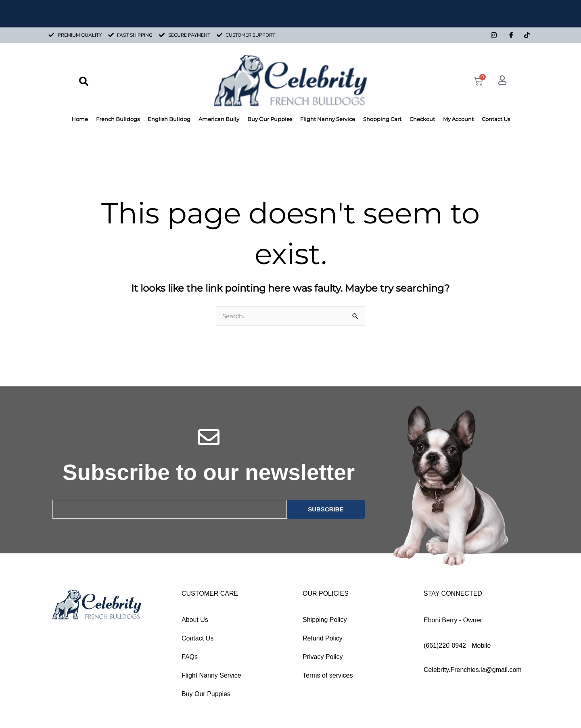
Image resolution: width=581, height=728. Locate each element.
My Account (458, 119)
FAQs (190, 657)
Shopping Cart (382, 119)
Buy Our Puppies (270, 119)
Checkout (422, 119)
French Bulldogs (118, 119)
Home (80, 119)
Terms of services (328, 676)
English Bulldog (169, 119)
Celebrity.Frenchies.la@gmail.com (473, 670)
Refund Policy (323, 639)
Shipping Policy (325, 620)
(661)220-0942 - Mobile (457, 646)
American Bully (219, 119)
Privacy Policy (323, 657)
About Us (195, 620)
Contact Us (496, 119)
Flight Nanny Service (328, 119)
